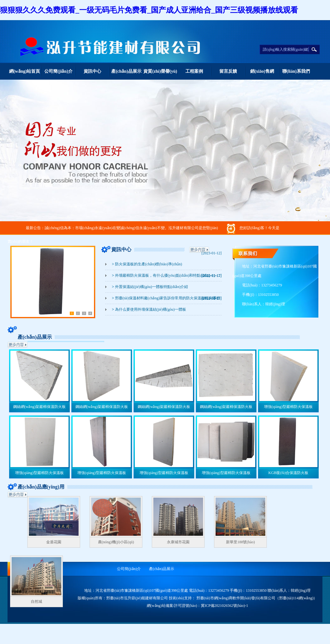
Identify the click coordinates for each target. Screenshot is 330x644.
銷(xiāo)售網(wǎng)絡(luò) (262, 74)
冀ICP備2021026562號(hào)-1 (224, 606)
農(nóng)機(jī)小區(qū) (116, 542)
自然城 (36, 602)
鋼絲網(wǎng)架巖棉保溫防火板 (40, 407)
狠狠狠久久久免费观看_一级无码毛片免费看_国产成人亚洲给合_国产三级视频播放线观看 (149, 10)
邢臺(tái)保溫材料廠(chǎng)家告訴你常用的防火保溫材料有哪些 (166, 298)
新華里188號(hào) (240, 542)
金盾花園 (54, 542)
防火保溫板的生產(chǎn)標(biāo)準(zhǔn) (147, 264)
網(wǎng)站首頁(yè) (25, 74)
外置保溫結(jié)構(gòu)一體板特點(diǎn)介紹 (150, 287)
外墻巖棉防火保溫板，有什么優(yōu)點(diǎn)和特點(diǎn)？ (161, 275)
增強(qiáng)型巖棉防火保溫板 (288, 407)
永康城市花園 (178, 542)
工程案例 (194, 71)
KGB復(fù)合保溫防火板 (288, 473)
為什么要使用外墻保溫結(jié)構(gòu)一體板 (149, 309)
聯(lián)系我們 (296, 71)
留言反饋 (228, 71)
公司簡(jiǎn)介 (58, 71)
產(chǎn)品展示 (126, 71)
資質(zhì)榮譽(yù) (160, 71)
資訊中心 (92, 71)
